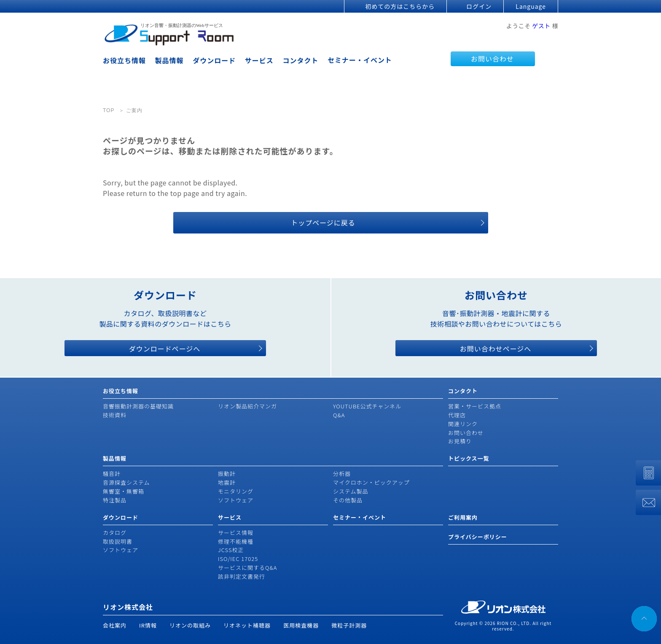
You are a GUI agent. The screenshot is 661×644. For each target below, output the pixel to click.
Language (531, 6)
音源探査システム (126, 482)
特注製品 (115, 500)
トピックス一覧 (469, 458)
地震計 (227, 482)
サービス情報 (236, 533)
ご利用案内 (463, 517)
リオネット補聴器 (247, 625)
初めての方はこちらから (400, 6)
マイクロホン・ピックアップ (371, 482)
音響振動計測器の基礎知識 (138, 406)
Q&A (339, 415)
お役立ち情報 (124, 60)
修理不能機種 (236, 541)
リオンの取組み (190, 625)
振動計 (227, 474)
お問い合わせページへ (496, 349)
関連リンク (463, 424)
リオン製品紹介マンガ (247, 406)
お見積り (460, 441)
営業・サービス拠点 (475, 406)
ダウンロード (214, 60)
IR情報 (148, 625)
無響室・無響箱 (124, 491)
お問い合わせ (492, 59)
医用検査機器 (301, 625)
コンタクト (300, 60)
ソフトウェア (236, 500)
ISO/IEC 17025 (238, 559)
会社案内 (115, 625)
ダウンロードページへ (165, 349)
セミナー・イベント (360, 60)
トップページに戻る (323, 223)
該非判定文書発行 (242, 576)
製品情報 (169, 60)
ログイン (479, 6)
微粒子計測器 (349, 625)
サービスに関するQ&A (247, 568)
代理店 (457, 415)
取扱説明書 (118, 541)
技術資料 (115, 415)
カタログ (115, 533)
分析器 (342, 474)
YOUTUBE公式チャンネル (367, 406)
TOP (109, 110)
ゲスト (541, 26)
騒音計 (112, 474)
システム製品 (351, 491)
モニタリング (236, 491)
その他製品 (348, 500)
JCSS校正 (231, 550)
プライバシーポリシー (478, 537)
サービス (259, 60)
